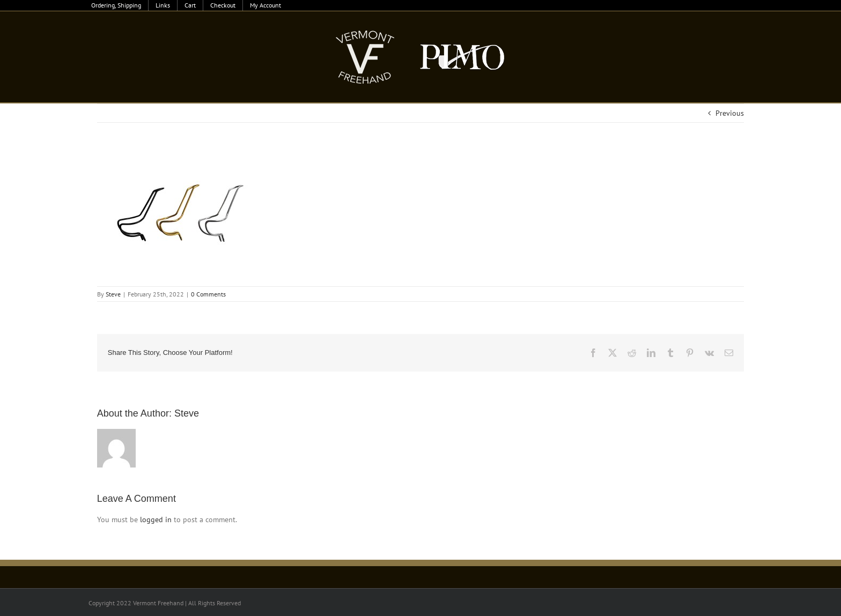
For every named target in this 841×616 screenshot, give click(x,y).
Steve (113, 294)
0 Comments (208, 294)
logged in (156, 519)
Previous (730, 113)
